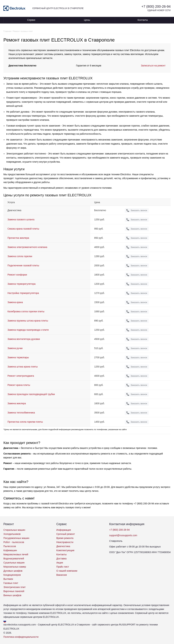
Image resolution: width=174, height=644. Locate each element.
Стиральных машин (14, 530)
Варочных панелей (14, 591)
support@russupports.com (123, 535)
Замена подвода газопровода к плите (28, 330)
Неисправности (65, 542)
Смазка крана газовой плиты (23, 229)
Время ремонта (65, 538)
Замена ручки (15, 348)
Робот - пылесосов (14, 542)
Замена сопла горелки (20, 256)
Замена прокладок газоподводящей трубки (31, 394)
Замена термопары (18, 357)
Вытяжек (8, 579)
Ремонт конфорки (17, 275)
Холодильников (12, 534)
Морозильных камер (15, 567)
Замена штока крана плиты (23, 367)
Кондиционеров (12, 575)
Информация (64, 530)
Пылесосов (10, 546)
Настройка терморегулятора (23, 293)
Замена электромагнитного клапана (27, 247)
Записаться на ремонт (153, 66)
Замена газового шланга (21, 219)
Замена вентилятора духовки (24, 339)
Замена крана (15, 302)
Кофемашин (10, 550)
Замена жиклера (17, 403)
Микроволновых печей (16, 554)
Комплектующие (65, 550)
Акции (60, 563)
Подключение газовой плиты (23, 265)
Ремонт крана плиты (19, 385)
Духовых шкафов (13, 571)
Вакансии (62, 575)
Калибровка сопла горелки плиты (26, 311)
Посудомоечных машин (16, 538)
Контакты (143, 20)
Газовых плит (11, 583)
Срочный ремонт (66, 534)
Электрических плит (15, 587)
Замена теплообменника (21, 413)
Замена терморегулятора (21, 284)
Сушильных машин (14, 563)
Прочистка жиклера (18, 238)
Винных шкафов (12, 595)
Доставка (61, 559)
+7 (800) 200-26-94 (156, 6)
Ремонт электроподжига (21, 376)
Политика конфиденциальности (21, 637)
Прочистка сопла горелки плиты (25, 422)
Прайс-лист (63, 567)
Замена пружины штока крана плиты (28, 321)
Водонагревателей (14, 559)
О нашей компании (67, 571)
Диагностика (63, 546)
